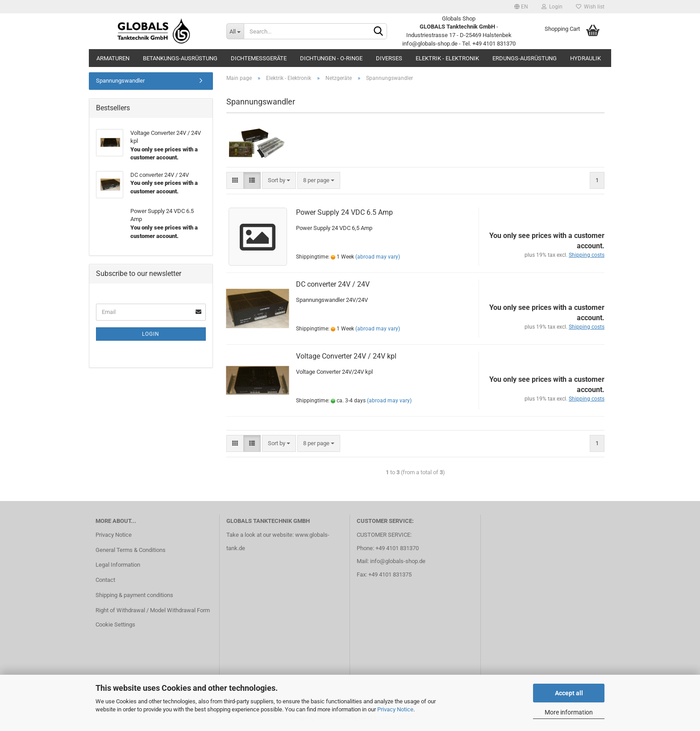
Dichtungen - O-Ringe (331, 58)
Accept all (569, 693)
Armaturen (113, 58)
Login (552, 7)
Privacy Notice (395, 709)
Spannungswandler (120, 82)
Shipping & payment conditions (134, 597)
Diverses (389, 58)
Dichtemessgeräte (259, 58)
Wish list (590, 7)
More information (569, 712)
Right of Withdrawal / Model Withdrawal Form (153, 612)
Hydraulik (585, 58)
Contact (105, 582)
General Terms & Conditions (131, 551)
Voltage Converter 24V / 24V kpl (346, 357)
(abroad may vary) (378, 259)
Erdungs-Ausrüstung (525, 58)
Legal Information (118, 566)
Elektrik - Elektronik (447, 58)
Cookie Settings (115, 626)
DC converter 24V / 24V (333, 286)
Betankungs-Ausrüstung (180, 58)
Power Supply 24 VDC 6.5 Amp (344, 214)
